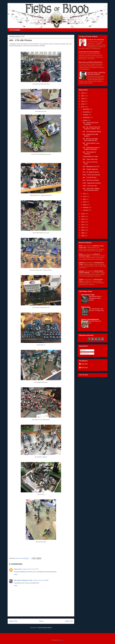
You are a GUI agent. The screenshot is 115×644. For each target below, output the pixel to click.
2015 (83, 216)
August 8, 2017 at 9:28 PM (41, 580)
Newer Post (13, 621)
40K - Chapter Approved (90, 169)
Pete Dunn (19, 558)
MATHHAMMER (15, 30)
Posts (83, 350)
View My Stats (84, 375)
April (85, 202)
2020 (83, 99)
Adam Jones (18, 569)
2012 (83, 225)
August (85, 120)
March (85, 205)
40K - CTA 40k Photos (89, 177)
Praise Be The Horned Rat (96, 40)
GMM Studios (86, 307)
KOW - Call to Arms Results (91, 175)
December (86, 109)
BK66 (81, 246)
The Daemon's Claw (88, 295)
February (86, 207)
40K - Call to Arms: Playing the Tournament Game (91, 189)
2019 (83, 101)
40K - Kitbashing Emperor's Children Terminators (91, 148)
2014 (83, 219)
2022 (83, 93)
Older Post (69, 621)
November (86, 112)
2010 (83, 230)
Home (41, 621)
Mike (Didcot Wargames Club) (23, 580)
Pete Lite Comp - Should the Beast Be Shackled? (96, 73)
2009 (83, 233)
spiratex (82, 271)
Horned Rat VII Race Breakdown (89, 52)
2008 (83, 236)
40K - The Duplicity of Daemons (89, 153)
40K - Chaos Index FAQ (90, 159)
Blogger (61, 640)
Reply (16, 574)
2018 (83, 104)
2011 (83, 227)
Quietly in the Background (90, 319)
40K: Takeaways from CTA (91, 166)
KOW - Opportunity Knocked (91, 183)
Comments (85, 354)
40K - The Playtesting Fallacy (92, 132)
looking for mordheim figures (90, 255)
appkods (82, 263)
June (85, 196)
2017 (83, 107)
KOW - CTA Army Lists (90, 186)
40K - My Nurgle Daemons (91, 172)
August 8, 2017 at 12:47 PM (30, 569)
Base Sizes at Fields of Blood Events (91, 62)
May (84, 199)
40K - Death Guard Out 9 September (90, 123)
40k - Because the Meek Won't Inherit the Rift (90, 140)
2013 (83, 222)
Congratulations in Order (90, 156)
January (86, 210)
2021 (83, 96)
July (84, 194)
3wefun (81, 279)
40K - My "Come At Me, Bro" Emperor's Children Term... (92, 128)
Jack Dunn (84, 364)
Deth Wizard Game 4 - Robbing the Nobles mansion (96, 298)
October (86, 115)
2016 (83, 214)
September (87, 117)
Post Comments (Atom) (45, 628)
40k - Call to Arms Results (91, 180)
